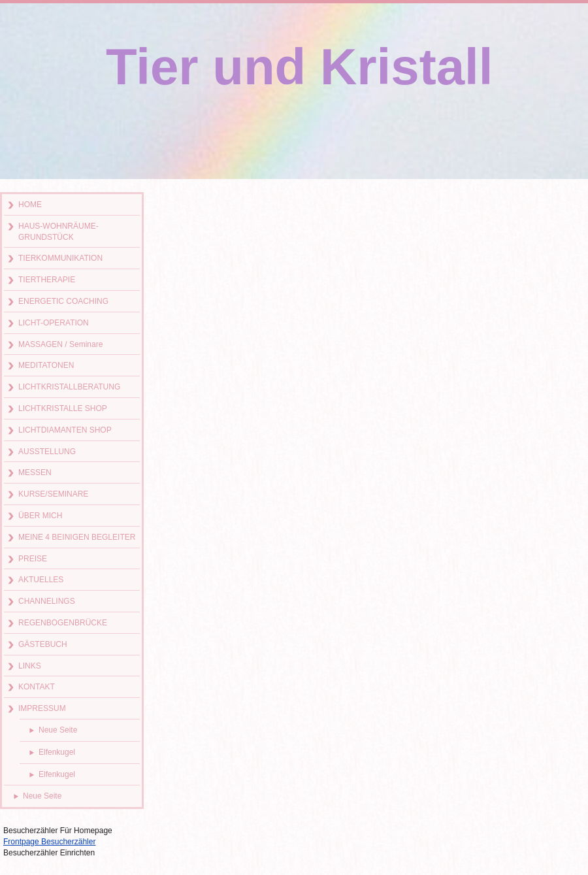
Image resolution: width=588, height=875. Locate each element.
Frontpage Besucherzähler (49, 842)
